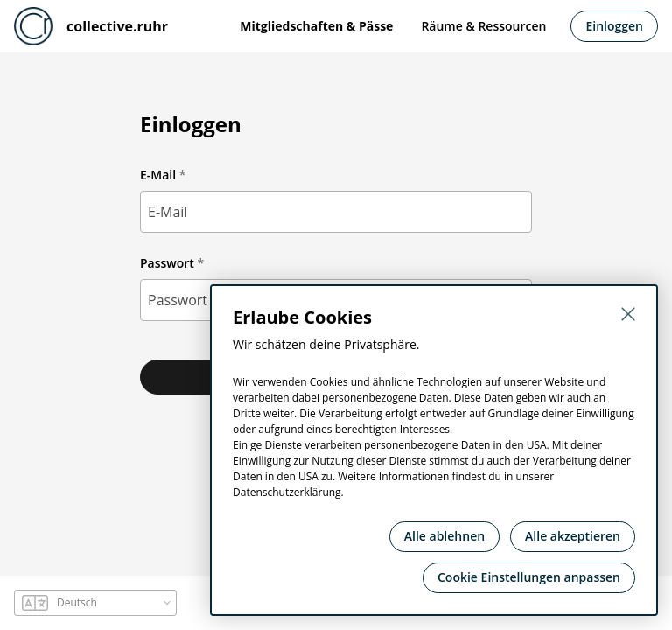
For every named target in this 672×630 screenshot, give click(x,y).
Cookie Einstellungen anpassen (529, 577)
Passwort (167, 263)
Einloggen (614, 26)
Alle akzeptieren (573, 536)
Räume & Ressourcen (483, 26)
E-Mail (158, 175)
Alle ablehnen (444, 536)
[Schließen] (628, 314)
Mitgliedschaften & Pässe (316, 26)
